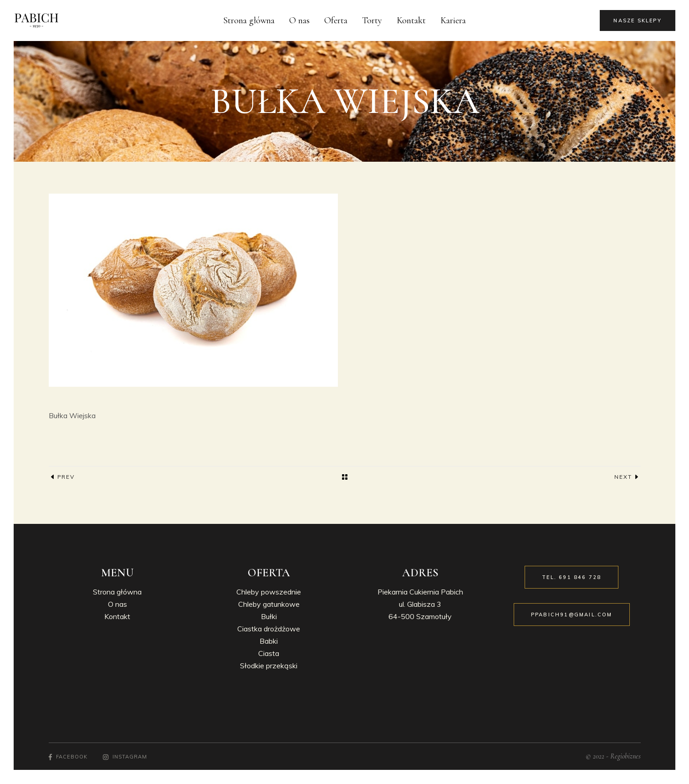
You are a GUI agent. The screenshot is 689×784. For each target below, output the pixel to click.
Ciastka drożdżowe (269, 629)
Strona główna (117, 592)
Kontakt (117, 616)
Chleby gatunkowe (269, 604)
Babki (269, 641)
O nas (117, 604)
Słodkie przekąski (269, 666)
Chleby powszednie (269, 592)
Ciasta (269, 653)
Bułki (269, 616)
